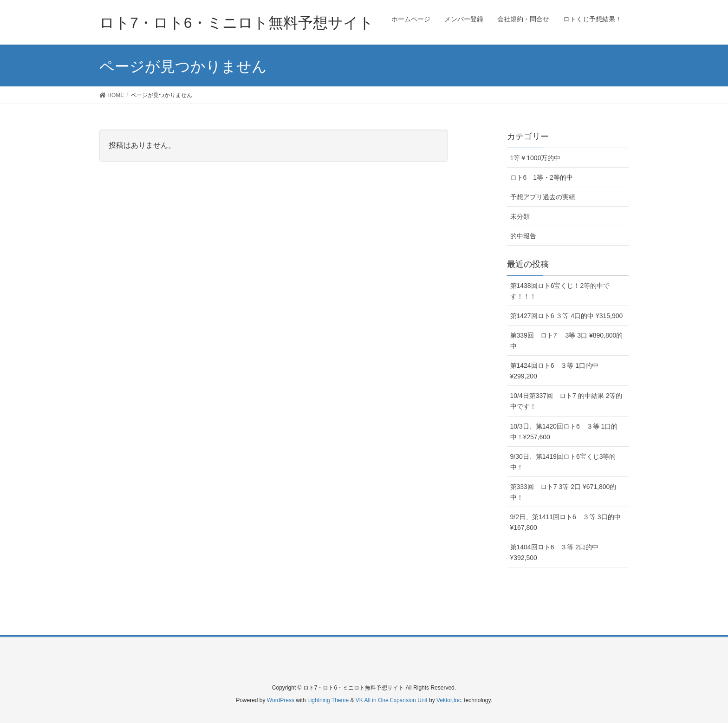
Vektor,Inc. (449, 700)
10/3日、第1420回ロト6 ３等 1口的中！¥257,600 (564, 432)
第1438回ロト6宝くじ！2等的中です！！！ (560, 291)
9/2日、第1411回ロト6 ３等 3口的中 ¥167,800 (565, 522)
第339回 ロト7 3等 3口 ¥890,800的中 (567, 341)
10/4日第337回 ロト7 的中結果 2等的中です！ (566, 401)
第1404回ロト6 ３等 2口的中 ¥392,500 (555, 552)
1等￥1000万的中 (536, 158)
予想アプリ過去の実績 (543, 197)
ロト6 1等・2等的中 (542, 177)
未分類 (520, 216)
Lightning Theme (328, 700)
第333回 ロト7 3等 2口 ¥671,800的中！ (563, 492)
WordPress (281, 700)
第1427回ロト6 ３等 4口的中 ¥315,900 (567, 316)
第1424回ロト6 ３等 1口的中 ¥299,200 (555, 371)
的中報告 (523, 236)
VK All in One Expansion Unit (392, 700)
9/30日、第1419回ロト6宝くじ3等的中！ (563, 462)
